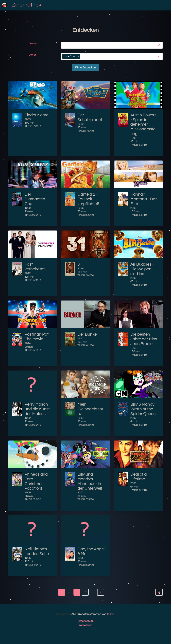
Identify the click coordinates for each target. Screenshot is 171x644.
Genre (33, 44)
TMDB (111, 614)
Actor (33, 55)
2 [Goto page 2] (101, 592)
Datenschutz (85, 621)
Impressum (85, 625)
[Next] (159, 592)
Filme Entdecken (85, 68)
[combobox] (113, 45)
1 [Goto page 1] (62, 592)
